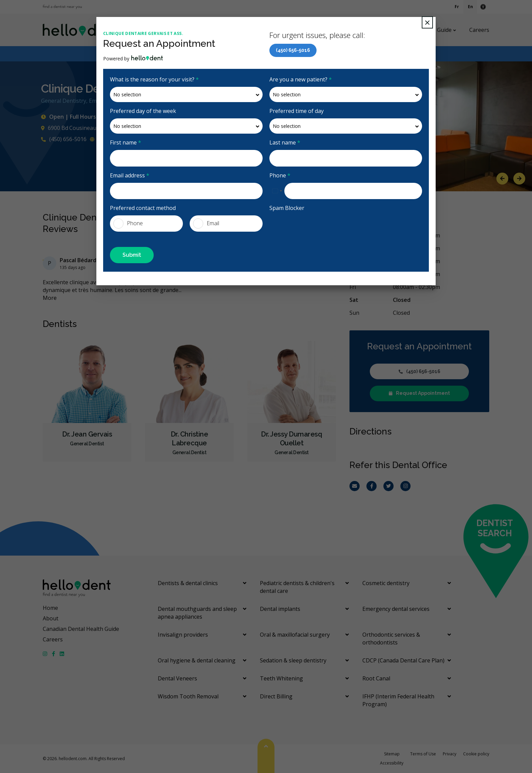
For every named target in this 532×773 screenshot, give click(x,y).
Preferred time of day (297, 111)
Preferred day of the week (143, 111)
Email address (130, 175)
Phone (280, 175)
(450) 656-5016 (293, 50)
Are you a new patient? (301, 79)
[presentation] (321, 229)
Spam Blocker (287, 208)
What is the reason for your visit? (154, 79)
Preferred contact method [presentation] (143, 208)
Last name (285, 142)
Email (206, 224)
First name (126, 142)
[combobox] (277, 191)
